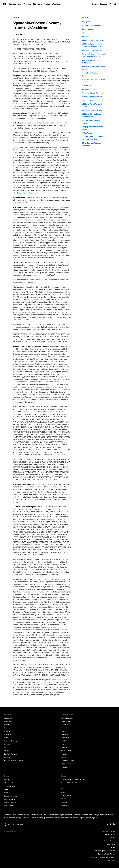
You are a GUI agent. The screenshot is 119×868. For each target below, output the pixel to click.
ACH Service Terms (89, 89)
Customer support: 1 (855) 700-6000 (73, 780)
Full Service (65, 725)
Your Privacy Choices (108, 831)
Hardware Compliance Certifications (103, 857)
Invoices (7, 731)
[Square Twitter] (107, 824)
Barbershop (65, 738)
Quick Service (66, 721)
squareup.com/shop (45, 217)
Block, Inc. (111, 861)
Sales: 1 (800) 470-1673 (69, 783)
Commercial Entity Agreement (93, 93)
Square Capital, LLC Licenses (105, 851)
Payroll (6, 751)
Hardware (7, 757)
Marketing (7, 734)
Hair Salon (65, 741)
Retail (63, 731)
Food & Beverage (67, 718)
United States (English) (13, 824)
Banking (7, 744)
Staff (6, 747)
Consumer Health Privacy (91, 50)
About (63, 792)
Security (112, 838)
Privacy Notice (87, 22)
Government (86, 36)
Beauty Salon (66, 734)
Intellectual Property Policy (92, 97)
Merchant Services (10, 803)
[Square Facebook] (111, 824)
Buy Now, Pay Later (11, 754)
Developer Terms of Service (92, 110)
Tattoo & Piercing (67, 751)
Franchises (65, 767)
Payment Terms (87, 85)
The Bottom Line (10, 786)
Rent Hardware (9, 806)
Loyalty (7, 738)
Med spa (64, 754)
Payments (7, 721)
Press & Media (66, 796)
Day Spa (64, 747)
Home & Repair (66, 764)
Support (7, 793)
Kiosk (6, 728)
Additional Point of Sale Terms (93, 40)
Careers (64, 799)
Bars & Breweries (67, 728)
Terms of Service (88, 29)
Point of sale (8, 718)
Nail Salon (65, 744)
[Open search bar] (110, 4)
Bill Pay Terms (87, 133)
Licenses (85, 33)
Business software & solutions (14, 761)
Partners (64, 805)
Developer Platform (11, 799)
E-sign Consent (87, 100)
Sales (6, 789)
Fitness (64, 757)
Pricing (6, 780)
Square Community (11, 796)
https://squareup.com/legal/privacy (26, 193)
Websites (7, 725)
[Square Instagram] (114, 824)
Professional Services (68, 761)
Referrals (64, 802)
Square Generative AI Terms (92, 25)
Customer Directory (11, 741)
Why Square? (9, 783)
